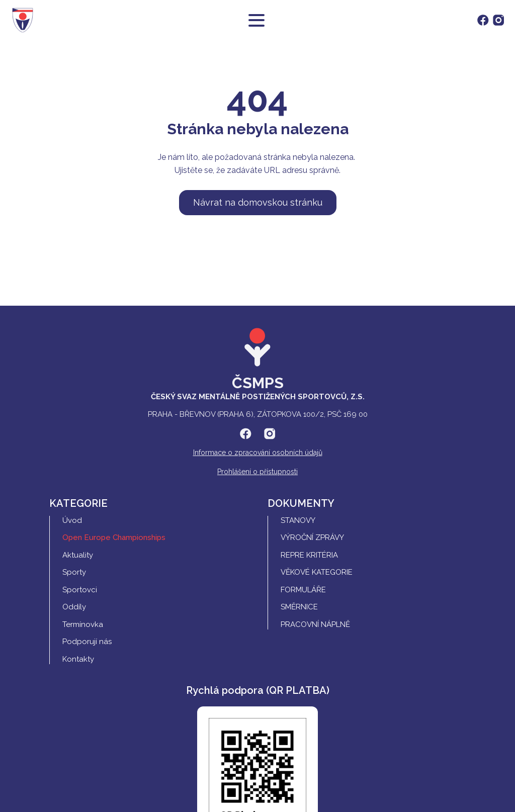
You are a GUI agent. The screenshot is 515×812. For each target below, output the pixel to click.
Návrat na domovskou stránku (258, 202)
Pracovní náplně (315, 624)
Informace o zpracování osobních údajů (258, 453)
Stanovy (298, 520)
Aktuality (78, 555)
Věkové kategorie (317, 572)
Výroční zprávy (312, 537)
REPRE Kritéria (309, 555)
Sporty (74, 572)
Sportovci (80, 590)
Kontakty (78, 659)
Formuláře (303, 590)
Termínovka (83, 624)
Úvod (72, 520)
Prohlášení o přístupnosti (257, 472)
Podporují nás (87, 642)
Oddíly (74, 607)
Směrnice (299, 607)
